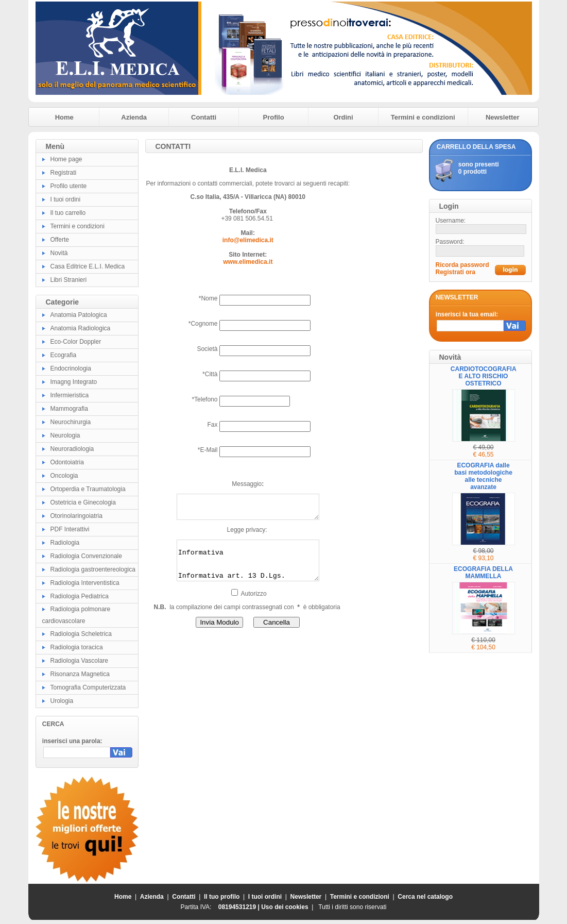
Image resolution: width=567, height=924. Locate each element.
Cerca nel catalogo (425, 897)
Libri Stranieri (69, 280)
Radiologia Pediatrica (80, 596)
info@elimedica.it (248, 240)
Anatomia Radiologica (81, 328)
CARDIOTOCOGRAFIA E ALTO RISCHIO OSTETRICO (484, 376)
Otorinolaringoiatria (76, 516)
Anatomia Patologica (79, 315)
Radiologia (65, 543)
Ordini (343, 117)
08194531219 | (240, 907)
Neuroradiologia (72, 449)
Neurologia (65, 435)
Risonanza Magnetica (80, 674)
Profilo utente (69, 186)
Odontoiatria (67, 462)
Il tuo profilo (222, 897)
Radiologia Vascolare (80, 661)
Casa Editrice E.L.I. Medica (88, 266)
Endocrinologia (71, 368)
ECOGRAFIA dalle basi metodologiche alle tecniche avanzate (483, 476)
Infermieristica (70, 395)
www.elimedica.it (248, 262)
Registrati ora (456, 272)
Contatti (204, 117)
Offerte (60, 240)
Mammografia (69, 409)
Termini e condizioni (423, 117)
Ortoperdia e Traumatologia (88, 489)
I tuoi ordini (66, 199)
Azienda (134, 117)
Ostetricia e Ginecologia (83, 502)
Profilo (274, 117)
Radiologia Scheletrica (81, 634)
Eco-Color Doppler (76, 342)
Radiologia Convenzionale (86, 556)
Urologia (62, 701)
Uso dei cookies (285, 907)
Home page (66, 159)
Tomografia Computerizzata (88, 687)
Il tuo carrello (68, 213)
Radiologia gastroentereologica (93, 569)
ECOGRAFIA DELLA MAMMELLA (483, 573)
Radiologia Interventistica (85, 583)
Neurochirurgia (71, 422)
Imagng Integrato (74, 382)
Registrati (64, 173)
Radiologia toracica (77, 647)
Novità (59, 253)
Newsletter (503, 117)
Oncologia (64, 476)
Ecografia (64, 355)
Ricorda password (462, 265)
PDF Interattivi (70, 529)
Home (64, 117)
